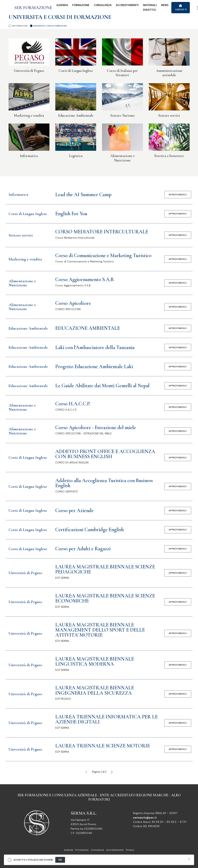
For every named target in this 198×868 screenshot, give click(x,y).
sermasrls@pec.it (145, 818)
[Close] (189, 859)
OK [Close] (60, 860)
